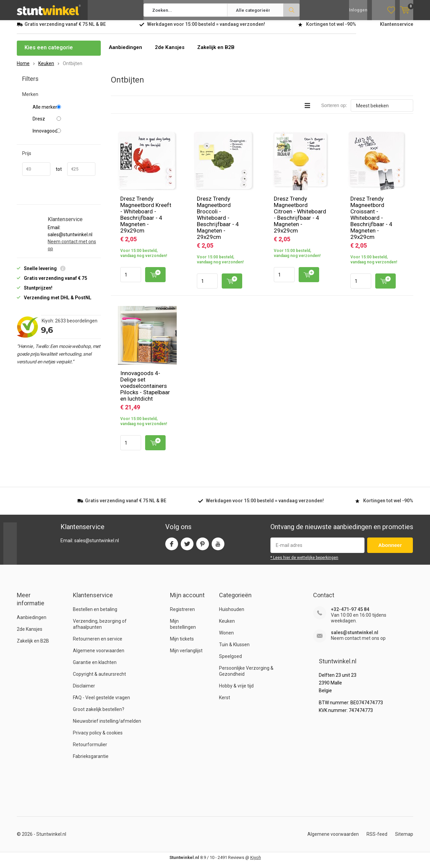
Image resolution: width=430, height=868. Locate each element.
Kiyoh (256, 862)
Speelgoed (230, 661)
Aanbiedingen (126, 53)
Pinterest (203, 547)
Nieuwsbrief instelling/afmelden (107, 726)
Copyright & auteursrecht (99, 679)
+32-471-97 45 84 (350, 614)
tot (59, 174)
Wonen (226, 638)
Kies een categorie (49, 53)
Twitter (187, 547)
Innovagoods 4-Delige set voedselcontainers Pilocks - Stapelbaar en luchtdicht (145, 391)
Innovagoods (64, 136)
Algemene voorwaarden (99, 656)
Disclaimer (84, 691)
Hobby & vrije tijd (236, 691)
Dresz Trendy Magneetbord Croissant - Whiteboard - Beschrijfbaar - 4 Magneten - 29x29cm (371, 223)
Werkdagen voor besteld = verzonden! (206, 29)
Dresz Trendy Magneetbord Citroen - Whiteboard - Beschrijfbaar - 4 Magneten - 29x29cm (300, 220)
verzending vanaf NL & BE (65, 29)
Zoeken (292, 10)
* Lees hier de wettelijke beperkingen (304, 563)
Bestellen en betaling (95, 614)
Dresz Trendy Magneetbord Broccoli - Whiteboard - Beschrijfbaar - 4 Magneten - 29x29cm (218, 223)
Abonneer (390, 550)
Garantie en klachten (95, 667)
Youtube (218, 547)
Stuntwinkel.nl (51, 839)
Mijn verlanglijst (186, 656)
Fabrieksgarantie (91, 761)
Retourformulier (90, 750)
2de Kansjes (172, 53)
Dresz (64, 124)
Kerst (225, 703)
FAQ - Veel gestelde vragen (101, 703)
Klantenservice (397, 29)
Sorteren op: (334, 110)
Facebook (172, 547)
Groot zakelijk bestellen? (99, 714)
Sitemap (404, 839)
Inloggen (358, 10)
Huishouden (232, 614)
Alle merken (64, 112)
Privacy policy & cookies (98, 738)
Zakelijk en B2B (219, 53)
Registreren (182, 614)
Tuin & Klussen (234, 650)
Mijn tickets (182, 644)
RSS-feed (377, 839)
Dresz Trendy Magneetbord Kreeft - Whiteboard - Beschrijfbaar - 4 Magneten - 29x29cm (146, 220)
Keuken (227, 626)
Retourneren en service (98, 644)
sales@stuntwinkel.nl (355, 637)
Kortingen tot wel (331, 29)
